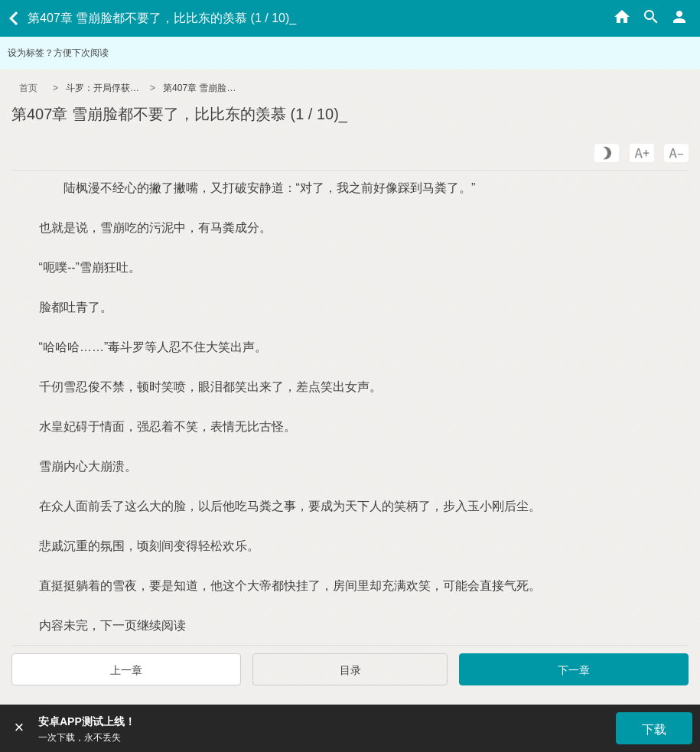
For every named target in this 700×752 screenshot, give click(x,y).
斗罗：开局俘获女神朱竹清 (104, 88)
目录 (350, 670)
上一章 (126, 670)
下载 (654, 729)
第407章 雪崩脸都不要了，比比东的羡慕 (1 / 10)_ (201, 88)
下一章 (574, 670)
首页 (28, 88)
